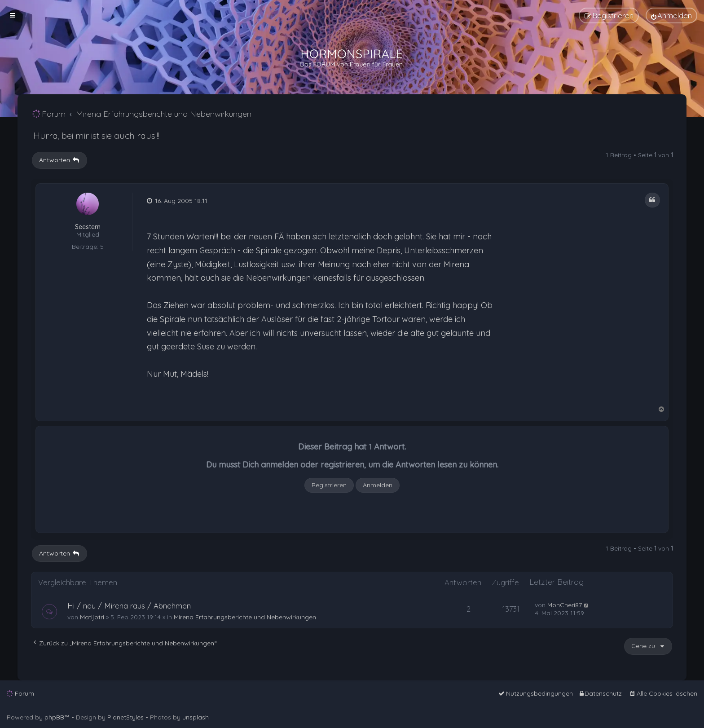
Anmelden (378, 485)
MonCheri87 (565, 605)
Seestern (88, 227)
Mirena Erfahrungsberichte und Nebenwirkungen (245, 617)
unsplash (196, 717)
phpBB (54, 717)
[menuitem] (671, 15)
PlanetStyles (125, 717)
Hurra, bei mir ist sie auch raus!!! (96, 135)
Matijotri (92, 617)
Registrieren (329, 485)
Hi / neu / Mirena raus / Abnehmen (129, 606)
